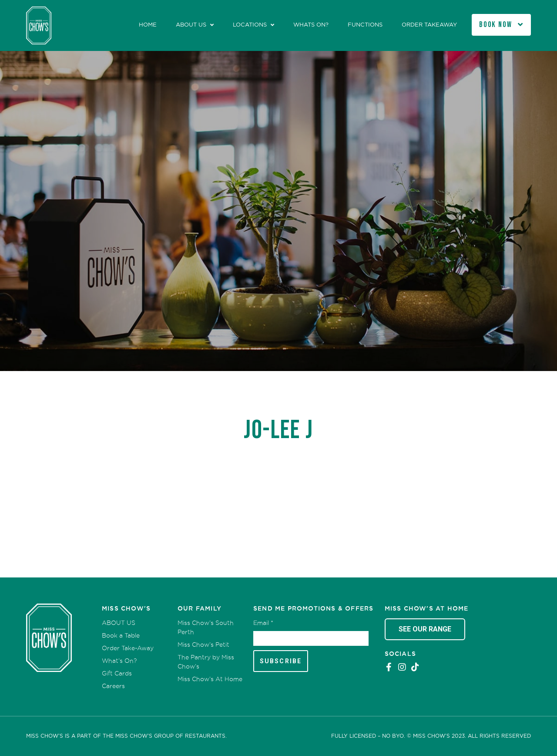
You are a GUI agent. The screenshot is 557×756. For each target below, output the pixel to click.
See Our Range (425, 629)
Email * (263, 623)
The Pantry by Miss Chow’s (206, 662)
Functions (365, 25)
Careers (113, 686)
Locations (250, 25)
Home (148, 25)
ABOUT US (191, 25)
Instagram (402, 667)
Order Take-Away (128, 648)
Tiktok (415, 667)
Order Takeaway (429, 25)
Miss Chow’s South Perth (206, 627)
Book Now (496, 25)
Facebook (389, 667)
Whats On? (311, 25)
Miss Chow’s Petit (203, 645)
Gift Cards (117, 673)
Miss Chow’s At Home (210, 679)
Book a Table (121, 635)
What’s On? (119, 661)
